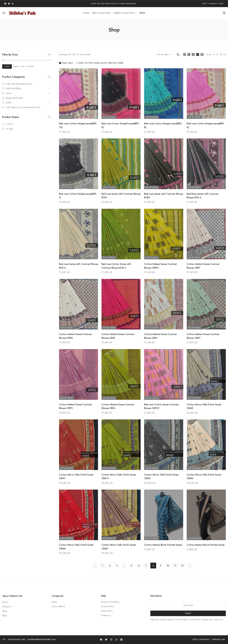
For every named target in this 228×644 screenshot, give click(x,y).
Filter (7, 67)
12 (217, 54)
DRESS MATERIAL (13, 88)
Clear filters (66, 63)
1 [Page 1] (102, 566)
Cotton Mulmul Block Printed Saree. (163, 545)
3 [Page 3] (117, 566)
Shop (142, 13)
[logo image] (22, 13)
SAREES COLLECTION (125, 13)
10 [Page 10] (168, 566)
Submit (188, 613)
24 (225, 54)
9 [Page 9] (161, 566)
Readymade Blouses (14, 98)
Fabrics (9, 93)
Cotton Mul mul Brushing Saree (19, 84)
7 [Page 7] (146, 566)
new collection (101, 13)
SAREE (9, 103)
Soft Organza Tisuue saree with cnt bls (23, 107)
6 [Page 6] (139, 566)
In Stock (9, 124)
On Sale (9, 129)
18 (221, 54)
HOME (86, 13)
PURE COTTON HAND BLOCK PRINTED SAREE (99, 63)
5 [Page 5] (131, 566)
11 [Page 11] (175, 566)
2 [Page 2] (110, 566)
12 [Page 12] (182, 566)
